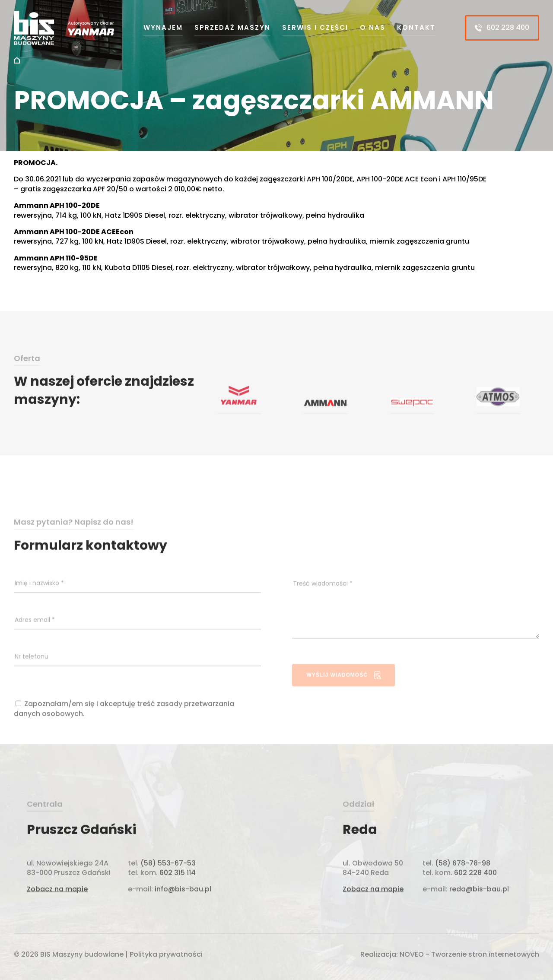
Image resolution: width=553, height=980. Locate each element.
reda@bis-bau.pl (479, 900)
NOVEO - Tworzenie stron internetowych (469, 956)
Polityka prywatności (166, 956)
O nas (373, 27)
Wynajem (163, 27)
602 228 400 (502, 27)
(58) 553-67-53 (168, 874)
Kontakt (416, 27)
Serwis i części (315, 27)
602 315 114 (177, 883)
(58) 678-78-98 (463, 874)
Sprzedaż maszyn (232, 27)
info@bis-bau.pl (182, 900)
